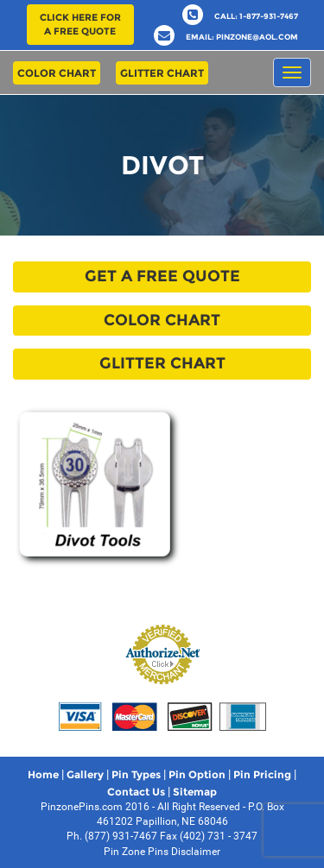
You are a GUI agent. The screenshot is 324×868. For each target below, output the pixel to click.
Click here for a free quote (80, 24)
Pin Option (197, 774)
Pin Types (136, 774)
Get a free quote (162, 276)
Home (43, 774)
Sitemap (195, 792)
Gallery (85, 774)
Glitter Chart (162, 73)
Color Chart (57, 73)
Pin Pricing (262, 774)
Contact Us (136, 792)
